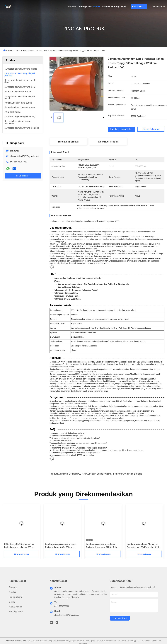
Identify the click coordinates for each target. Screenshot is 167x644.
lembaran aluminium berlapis (128, 474)
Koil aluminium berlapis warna (97, 474)
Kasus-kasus (15, 607)
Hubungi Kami (119, 7)
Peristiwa (106, 7)
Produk (96, 7)
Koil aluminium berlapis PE (67, 474)
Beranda (72, 7)
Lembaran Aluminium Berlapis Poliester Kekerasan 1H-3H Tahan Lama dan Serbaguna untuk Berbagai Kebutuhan (102, 546)
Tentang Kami (85, 7)
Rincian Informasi (68, 142)
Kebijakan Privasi (13, 640)
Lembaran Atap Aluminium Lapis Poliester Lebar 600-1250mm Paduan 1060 (61, 546)
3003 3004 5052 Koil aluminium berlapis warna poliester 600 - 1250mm (19, 546)
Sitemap (26, 640)
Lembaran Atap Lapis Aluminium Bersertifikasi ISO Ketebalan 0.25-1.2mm (143, 546)
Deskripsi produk (108, 142)
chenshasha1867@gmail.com (24, 156)
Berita (12, 602)
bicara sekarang (140, 7)
